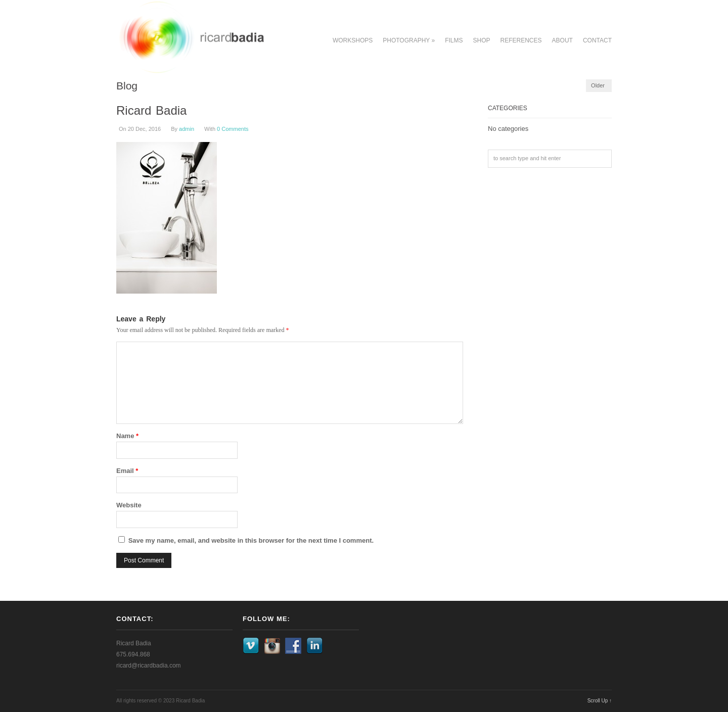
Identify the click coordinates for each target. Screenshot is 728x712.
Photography (409, 40)
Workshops (353, 40)
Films (454, 40)
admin (187, 129)
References (521, 40)
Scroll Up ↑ (600, 701)
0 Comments (233, 129)
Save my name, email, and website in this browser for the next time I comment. (251, 540)
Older (598, 85)
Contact (597, 40)
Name (127, 436)
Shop (482, 40)
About (562, 40)
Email (127, 471)
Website (129, 505)
